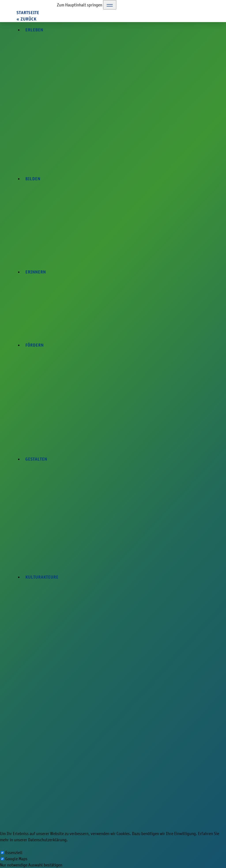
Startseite (28, 13)
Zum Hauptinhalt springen (80, 5)
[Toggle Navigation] (110, 5)
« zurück (26, 19)
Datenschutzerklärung (47, 840)
